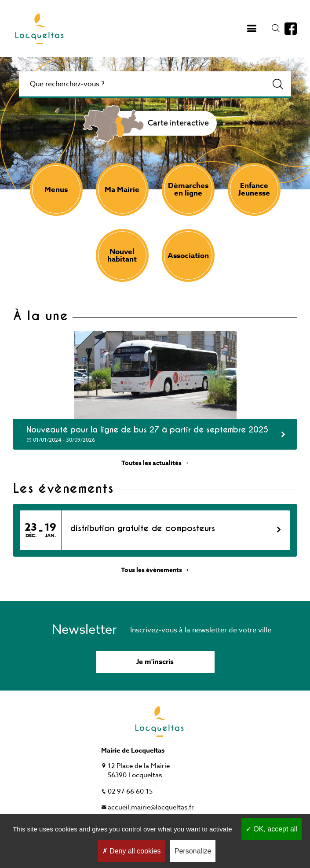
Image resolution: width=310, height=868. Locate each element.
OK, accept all (272, 829)
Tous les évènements (155, 570)
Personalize (193, 851)
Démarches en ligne (188, 189)
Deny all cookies (131, 851)
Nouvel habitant (122, 255)
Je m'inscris (155, 662)
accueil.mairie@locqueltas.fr (151, 807)
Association (188, 256)
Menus (56, 190)
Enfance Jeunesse (254, 189)
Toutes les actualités (155, 463)
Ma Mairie (122, 190)
